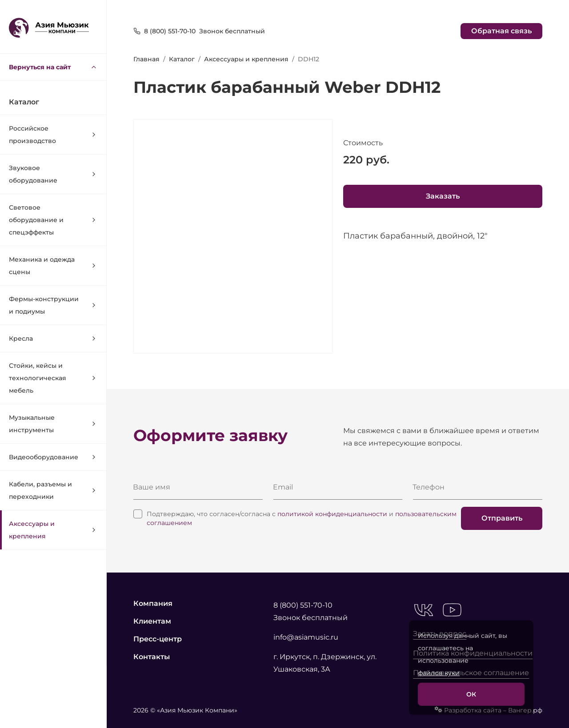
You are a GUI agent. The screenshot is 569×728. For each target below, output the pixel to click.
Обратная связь (501, 31)
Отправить (502, 518)
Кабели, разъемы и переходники (53, 490)
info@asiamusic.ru (306, 637)
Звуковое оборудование (53, 174)
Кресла (53, 338)
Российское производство (53, 135)
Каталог (182, 59)
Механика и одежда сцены (53, 266)
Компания (153, 603)
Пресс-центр (158, 639)
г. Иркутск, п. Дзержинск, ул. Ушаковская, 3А (325, 663)
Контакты (152, 657)
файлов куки (439, 673)
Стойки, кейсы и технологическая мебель (53, 378)
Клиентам (152, 621)
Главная (146, 59)
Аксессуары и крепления (53, 530)
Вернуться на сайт (53, 67)
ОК (471, 694)
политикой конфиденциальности (332, 514)
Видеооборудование (53, 457)
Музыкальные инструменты (53, 424)
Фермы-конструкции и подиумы (53, 305)
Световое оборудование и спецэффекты (53, 220)
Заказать (443, 196)
